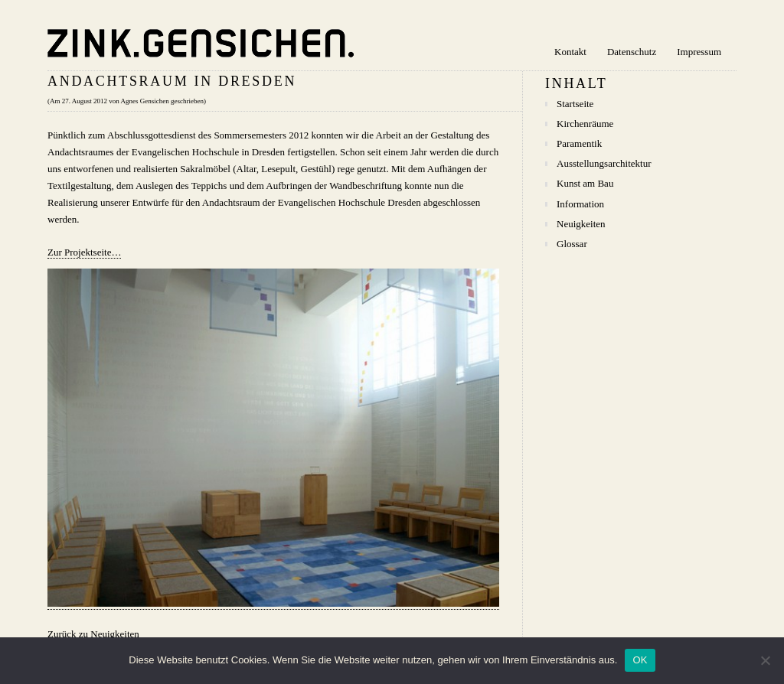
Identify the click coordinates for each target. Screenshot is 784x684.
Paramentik (579, 143)
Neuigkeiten (581, 224)
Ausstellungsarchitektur (604, 163)
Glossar (572, 244)
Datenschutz (632, 52)
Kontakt (570, 52)
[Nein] (765, 660)
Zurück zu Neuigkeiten (93, 634)
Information (580, 204)
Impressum (699, 52)
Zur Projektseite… (84, 252)
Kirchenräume (585, 124)
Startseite (575, 104)
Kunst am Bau (585, 183)
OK (640, 660)
